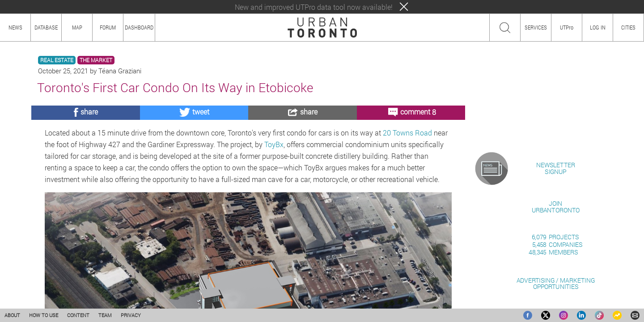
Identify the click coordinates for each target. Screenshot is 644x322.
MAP (77, 27)
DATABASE (46, 27)
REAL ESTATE (57, 60)
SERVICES (536, 27)
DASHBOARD (139, 27)
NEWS (15, 27)
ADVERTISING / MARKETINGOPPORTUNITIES (556, 283)
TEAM (105, 315)
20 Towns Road (407, 133)
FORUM (108, 27)
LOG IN (598, 27)
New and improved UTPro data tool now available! (314, 7)
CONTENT (78, 315)
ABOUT (12, 315)
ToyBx (274, 144)
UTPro (567, 27)
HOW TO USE (44, 315)
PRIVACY (131, 315)
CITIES (628, 27)
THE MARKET (96, 60)
